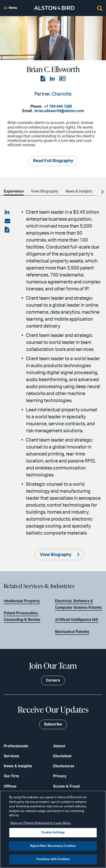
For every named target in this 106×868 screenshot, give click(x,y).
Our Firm (11, 776)
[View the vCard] (62, 79)
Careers (53, 680)
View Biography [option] (44, 191)
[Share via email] (7, 221)
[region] (53, 829)
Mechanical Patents (72, 632)
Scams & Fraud (66, 786)
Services (11, 756)
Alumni (59, 746)
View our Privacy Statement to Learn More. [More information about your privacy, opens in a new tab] (41, 823)
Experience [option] (14, 191)
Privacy (60, 776)
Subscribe (53, 724)
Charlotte (62, 94)
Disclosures (64, 766)
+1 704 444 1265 (58, 106)
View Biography (56, 555)
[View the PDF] (43, 79)
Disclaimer (63, 756)
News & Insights (18, 766)
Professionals (16, 746)
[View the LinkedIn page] (53, 79)
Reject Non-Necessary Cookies (53, 846)
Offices (10, 786)
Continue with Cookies (53, 859)
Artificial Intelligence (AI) (77, 620)
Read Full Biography (53, 161)
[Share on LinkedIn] (7, 212)
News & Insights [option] (79, 191)
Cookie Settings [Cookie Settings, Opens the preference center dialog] (53, 833)
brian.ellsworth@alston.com (59, 111)
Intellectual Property (22, 601)
